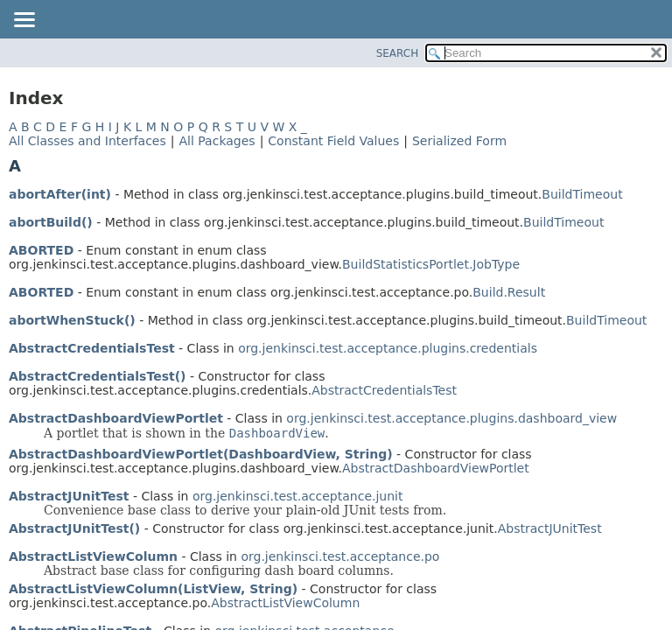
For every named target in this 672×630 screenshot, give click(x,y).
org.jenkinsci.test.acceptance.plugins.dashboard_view (451, 418)
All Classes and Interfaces (87, 141)
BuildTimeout (582, 194)
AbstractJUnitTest (69, 496)
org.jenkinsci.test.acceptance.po (340, 556)
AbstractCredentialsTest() (97, 376)
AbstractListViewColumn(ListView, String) (153, 589)
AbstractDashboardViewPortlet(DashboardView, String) (201, 454)
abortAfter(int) (60, 194)
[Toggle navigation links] (24, 21)
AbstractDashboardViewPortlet (116, 418)
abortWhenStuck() (72, 320)
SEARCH (398, 53)
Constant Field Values (333, 141)
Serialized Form (459, 141)
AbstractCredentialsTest (92, 348)
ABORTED (41, 250)
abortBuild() (51, 222)
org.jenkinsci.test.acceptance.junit (298, 496)
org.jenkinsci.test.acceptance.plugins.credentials (388, 348)
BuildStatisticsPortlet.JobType (431, 264)
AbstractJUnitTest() (74, 528)
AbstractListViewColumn (93, 556)
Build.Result (509, 292)
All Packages (217, 141)
